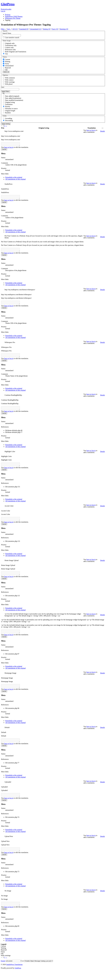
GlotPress (8, 4)
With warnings (10, 82)
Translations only (11, 45)
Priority (8, 106)
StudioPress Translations (14, 974)
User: (3, 87)
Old (5, 70)
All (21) (15, 29)
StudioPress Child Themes (14, 16)
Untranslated (8, 66)
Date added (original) (12, 96)
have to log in (91, 130)
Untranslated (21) (36, 29)
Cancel (4, 150)
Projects (4, 9)
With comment (10, 78)
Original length (10, 111)
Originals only (10, 43)
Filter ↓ (3, 29)
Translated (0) (24, 29)
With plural (9, 84)
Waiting (7, 62)
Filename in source (11, 109)
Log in (3, 11)
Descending (9, 120)
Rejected (7, 68)
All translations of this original (15, 180)
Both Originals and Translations (16, 52)
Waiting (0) (47, 29)
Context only (9, 47)
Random (8, 113)
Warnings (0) (64, 29)
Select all (6, 72)
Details (103, 131)
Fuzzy (6, 64)
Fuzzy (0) (55, 29)
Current (6, 59)
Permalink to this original (14, 178)
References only (10, 50)
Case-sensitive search (12, 38)
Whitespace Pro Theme (13, 18)
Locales (9, 9)
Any (6, 54)
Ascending (8, 118)
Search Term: (7, 33)
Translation (9, 104)
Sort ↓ (9, 29)
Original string (10, 102)
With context (9, 80)
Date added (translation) (13, 98)
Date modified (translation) (14, 100)
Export (3, 970)
